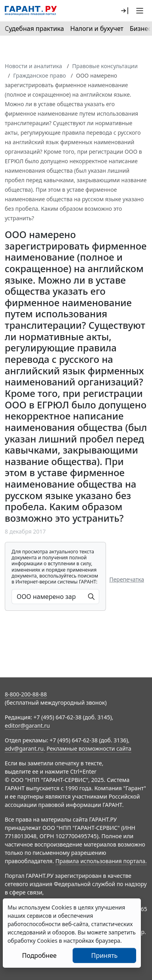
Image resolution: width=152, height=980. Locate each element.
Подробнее (39, 955)
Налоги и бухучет (97, 29)
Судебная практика (34, 29)
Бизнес (140, 29)
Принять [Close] (105, 955)
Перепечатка (127, 579)
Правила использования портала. (101, 861)
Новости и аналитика (33, 66)
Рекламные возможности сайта (89, 748)
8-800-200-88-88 (26, 694)
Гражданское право (39, 75)
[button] (125, 11)
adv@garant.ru (24, 748)
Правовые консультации (105, 66)
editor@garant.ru (27, 725)
